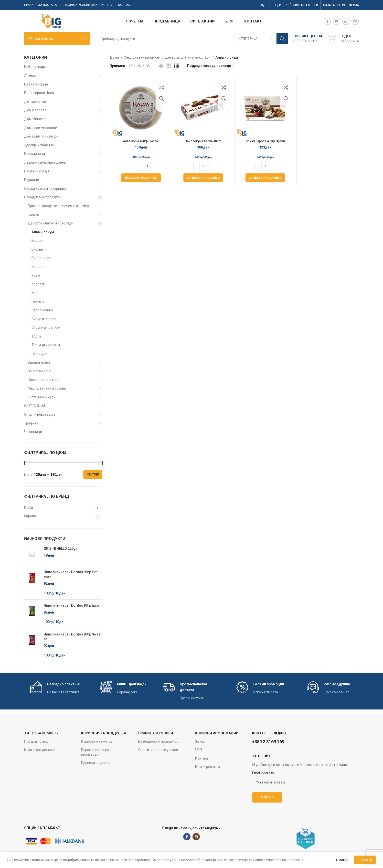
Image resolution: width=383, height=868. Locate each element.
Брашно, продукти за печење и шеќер (58, 206)
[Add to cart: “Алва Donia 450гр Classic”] (141, 178)
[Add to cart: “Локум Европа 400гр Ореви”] (265, 178)
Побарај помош (36, 741)
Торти (36, 336)
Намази (38, 301)
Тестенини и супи (42, 397)
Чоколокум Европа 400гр (203, 141)
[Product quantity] (141, 166)
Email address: (263, 773)
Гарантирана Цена (39, 93)
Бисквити (39, 249)
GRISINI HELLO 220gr (60, 549)
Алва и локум (43, 232)
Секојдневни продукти (42, 197)
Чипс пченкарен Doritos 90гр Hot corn (71, 574)
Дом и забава (35, 110)
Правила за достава (97, 763)
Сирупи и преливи (46, 328)
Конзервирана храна (45, 380)
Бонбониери (41, 258)
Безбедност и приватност (159, 741)
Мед (35, 293)
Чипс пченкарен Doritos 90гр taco (71, 605)
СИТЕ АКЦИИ (35, 406)
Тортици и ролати (46, 345)
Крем (36, 275)
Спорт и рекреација (40, 414)
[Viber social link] (355, 21)
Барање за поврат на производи (98, 752)
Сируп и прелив (44, 319)
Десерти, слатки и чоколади (51, 223)
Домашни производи (41, 136)
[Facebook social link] (327, 21)
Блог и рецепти (207, 767)
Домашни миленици (41, 128)
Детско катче (35, 102)
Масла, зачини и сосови (47, 388)
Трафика (31, 423)
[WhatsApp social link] (346, 21)
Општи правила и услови (158, 750)
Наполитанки (42, 310)
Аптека (30, 75)
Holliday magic (35, 67)
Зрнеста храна (40, 371)
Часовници (33, 432)
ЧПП (198, 750)
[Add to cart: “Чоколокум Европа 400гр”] (203, 178)
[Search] (192, 39)
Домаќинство (35, 119)
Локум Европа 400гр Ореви (265, 141)
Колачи (37, 267)
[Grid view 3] (169, 66)
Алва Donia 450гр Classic (141, 141)
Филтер (93, 475)
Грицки (33, 214)
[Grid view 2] (161, 66)
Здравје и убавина (39, 145)
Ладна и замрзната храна (45, 162)
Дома (115, 57)
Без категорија (36, 84)
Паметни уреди (37, 171)
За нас (200, 741)
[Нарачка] (211, 66)
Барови (37, 241)
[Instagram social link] (196, 837)
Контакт (202, 758)
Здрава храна (39, 362)
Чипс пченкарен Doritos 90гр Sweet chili (73, 637)
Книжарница (35, 154)
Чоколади (39, 354)
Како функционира (39, 750)
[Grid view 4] (177, 66)
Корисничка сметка (97, 741)
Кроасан (38, 284)
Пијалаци (32, 180)
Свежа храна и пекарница (45, 189)
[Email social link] (337, 21)
